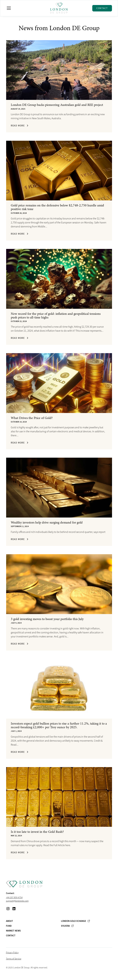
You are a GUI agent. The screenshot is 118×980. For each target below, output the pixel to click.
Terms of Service (14, 959)
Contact (102, 8)
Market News (13, 931)
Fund (9, 926)
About (9, 921)
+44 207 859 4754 (14, 897)
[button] (26, 8)
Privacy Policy (12, 952)
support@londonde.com (17, 901)
